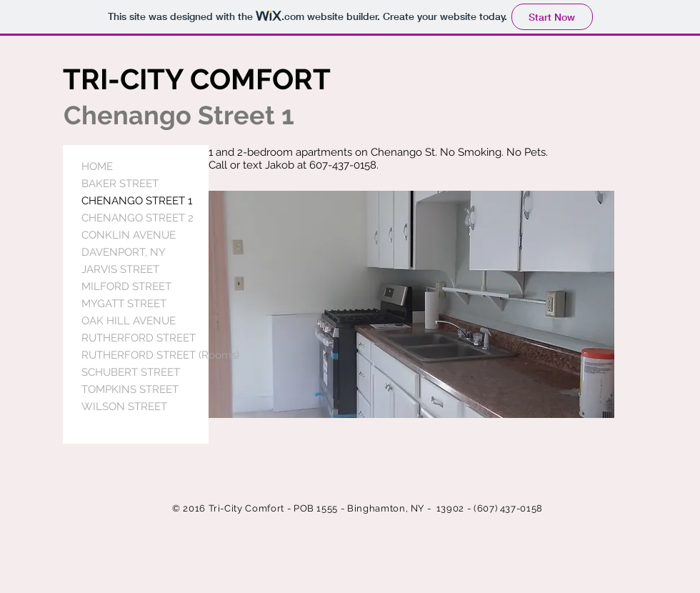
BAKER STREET (120, 184)
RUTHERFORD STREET (139, 338)
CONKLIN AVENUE (129, 235)
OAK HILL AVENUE (129, 321)
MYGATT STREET (124, 304)
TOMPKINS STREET (130, 389)
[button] (411, 304)
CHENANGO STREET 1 (137, 201)
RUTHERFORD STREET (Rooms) (160, 355)
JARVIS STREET (120, 269)
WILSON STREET (124, 407)
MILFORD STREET (126, 286)
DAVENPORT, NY (124, 252)
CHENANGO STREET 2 (137, 218)
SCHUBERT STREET (131, 372)
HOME (97, 166)
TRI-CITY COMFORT (197, 79)
